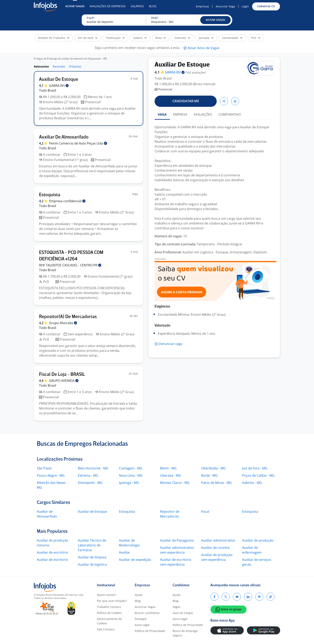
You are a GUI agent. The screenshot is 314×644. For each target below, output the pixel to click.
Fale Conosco (106, 629)
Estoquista (127, 512)
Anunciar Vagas (145, 607)
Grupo (63, 323)
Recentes (59, 66)
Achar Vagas (75, 6)
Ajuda (139, 595)
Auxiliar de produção (258, 540)
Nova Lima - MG (131, 475)
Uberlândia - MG (213, 468)
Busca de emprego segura (185, 633)
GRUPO (64, 381)
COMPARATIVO (230, 114)
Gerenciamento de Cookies (109, 621)
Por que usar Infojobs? (112, 601)
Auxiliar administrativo (218, 540)
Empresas (202, 6)
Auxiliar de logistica (92, 564)
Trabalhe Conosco (109, 607)
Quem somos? (106, 595)
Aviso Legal (142, 625)
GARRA (59, 86)
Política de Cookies (109, 613)
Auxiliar (125, 552)
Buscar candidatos (147, 613)
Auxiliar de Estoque (92, 512)
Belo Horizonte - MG (93, 468)
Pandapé (141, 619)
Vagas (177, 607)
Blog (153, 6)
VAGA (162, 114)
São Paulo (44, 468)
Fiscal (205, 512)
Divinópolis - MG (90, 483)
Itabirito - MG (252, 483)
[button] (215, 20)
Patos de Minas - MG (216, 483)
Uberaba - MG (171, 475)
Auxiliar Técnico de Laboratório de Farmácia (92, 545)
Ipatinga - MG (129, 483)
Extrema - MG (88, 475)
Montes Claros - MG (175, 483)
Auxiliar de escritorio (52, 560)
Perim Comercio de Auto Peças (78, 143)
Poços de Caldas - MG (258, 475)
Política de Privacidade (150, 631)
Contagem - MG (131, 468)
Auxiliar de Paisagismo (177, 540)
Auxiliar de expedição (135, 560)
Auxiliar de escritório (52, 552)
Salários (137, 6)
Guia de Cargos (183, 613)
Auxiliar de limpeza (92, 557)
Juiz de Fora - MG (255, 468)
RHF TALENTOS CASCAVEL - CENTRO (70, 265)
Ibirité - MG (209, 475)
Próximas (75, 66)
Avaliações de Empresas (108, 6)
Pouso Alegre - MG (51, 475)
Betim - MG (168, 468)
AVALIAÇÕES (203, 114)
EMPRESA (180, 114)
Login (245, 6)
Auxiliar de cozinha (215, 548)
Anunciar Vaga (225, 6)
